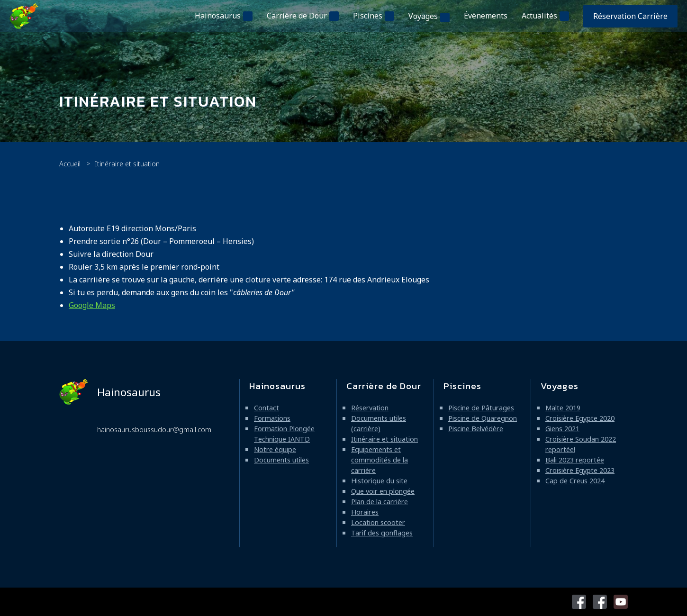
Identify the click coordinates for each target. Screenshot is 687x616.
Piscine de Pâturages (481, 408)
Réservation (370, 408)
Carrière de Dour (297, 16)
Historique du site (379, 481)
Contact (267, 408)
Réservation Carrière (630, 16)
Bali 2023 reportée (575, 460)
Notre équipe (275, 449)
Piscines (368, 16)
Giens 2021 (562, 429)
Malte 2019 (563, 408)
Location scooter (378, 522)
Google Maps (92, 305)
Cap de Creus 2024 (575, 481)
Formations (272, 418)
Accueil (70, 164)
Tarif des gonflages (382, 533)
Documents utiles (281, 460)
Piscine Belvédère (476, 429)
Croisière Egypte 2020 (580, 418)
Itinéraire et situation (384, 439)
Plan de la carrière (380, 502)
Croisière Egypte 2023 (580, 470)
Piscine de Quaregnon (483, 418)
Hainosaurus (218, 16)
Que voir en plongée (383, 491)
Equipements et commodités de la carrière (380, 460)
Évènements (486, 16)
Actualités (539, 16)
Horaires (365, 512)
